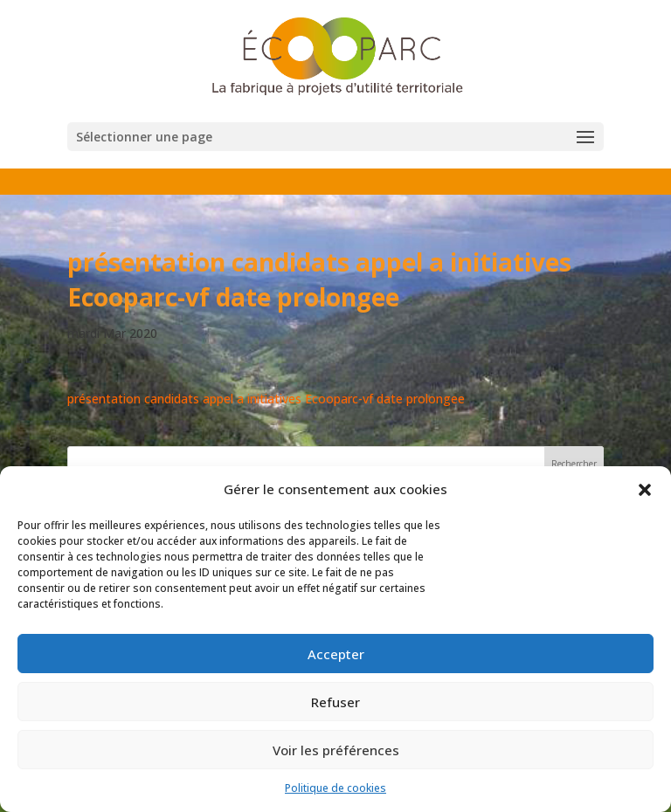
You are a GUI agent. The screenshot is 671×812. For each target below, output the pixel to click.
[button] (645, 490)
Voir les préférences (336, 750)
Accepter (336, 654)
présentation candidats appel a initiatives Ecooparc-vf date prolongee (266, 399)
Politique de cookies (335, 788)
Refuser (335, 702)
